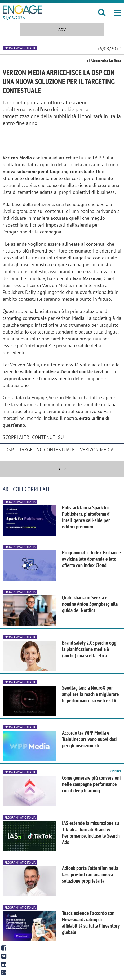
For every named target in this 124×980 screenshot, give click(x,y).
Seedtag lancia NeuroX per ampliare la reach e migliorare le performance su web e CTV (90, 694)
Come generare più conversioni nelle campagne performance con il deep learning (91, 784)
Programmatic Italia (20, 48)
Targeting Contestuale (47, 450)
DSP (10, 450)
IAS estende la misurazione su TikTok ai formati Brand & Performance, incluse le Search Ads (91, 833)
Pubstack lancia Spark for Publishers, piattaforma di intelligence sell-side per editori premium (86, 517)
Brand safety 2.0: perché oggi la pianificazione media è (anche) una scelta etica (90, 649)
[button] (118, 13)
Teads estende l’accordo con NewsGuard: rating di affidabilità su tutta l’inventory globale (91, 923)
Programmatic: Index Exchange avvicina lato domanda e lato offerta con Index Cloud (92, 559)
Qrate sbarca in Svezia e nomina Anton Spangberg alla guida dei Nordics (90, 604)
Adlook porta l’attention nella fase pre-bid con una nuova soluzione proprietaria (90, 874)
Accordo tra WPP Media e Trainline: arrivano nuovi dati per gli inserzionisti (89, 739)
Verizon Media (97, 450)
